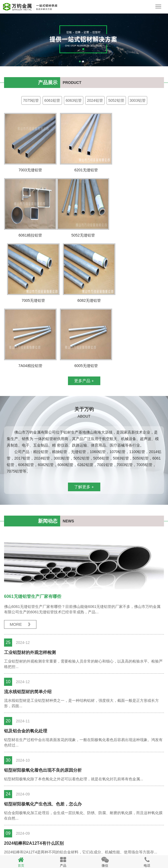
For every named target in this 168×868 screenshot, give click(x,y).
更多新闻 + (84, 806)
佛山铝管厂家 (64, 849)
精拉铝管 (50, 840)
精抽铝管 (89, 840)
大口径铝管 (70, 840)
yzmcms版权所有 (94, 849)
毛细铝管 (107, 840)
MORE (16, 559)
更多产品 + (84, 315)
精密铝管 (32, 840)
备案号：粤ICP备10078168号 (29, 834)
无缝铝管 (125, 840)
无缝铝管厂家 (38, 849)
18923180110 (7, 389)
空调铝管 (14, 840)
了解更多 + (84, 422)
